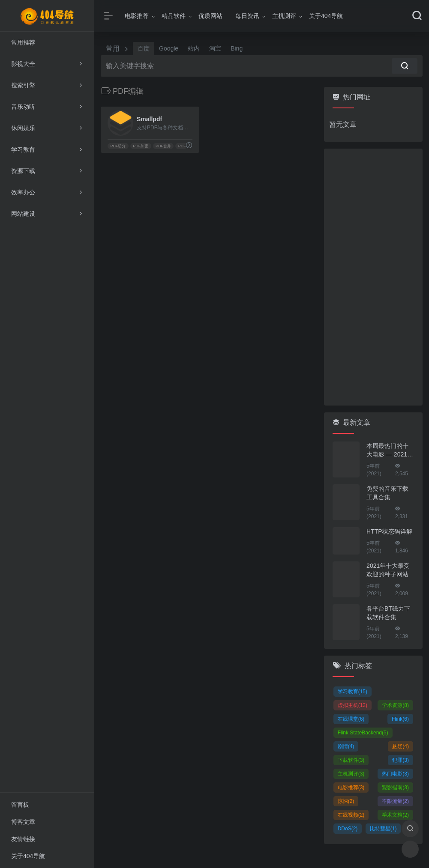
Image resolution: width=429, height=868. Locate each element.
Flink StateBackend (363, 733)
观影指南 (395, 787)
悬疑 (400, 746)
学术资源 (395, 705)
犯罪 (400, 760)
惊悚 (346, 801)
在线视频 (351, 815)
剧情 (346, 746)
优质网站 (210, 16)
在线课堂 (351, 719)
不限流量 (395, 801)
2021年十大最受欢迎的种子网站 (388, 570)
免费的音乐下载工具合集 (387, 493)
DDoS (348, 829)
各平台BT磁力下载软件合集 (388, 613)
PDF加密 (141, 146)
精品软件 (174, 16)
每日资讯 (247, 16)
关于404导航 (326, 16)
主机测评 (284, 16)
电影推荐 (137, 16)
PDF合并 (163, 146)
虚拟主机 (352, 705)
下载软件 (351, 760)
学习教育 (352, 692)
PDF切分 (118, 146)
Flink (400, 719)
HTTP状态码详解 (389, 531)
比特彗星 (383, 829)
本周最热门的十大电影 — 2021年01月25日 (390, 450)
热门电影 (395, 774)
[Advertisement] (373, 277)
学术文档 (395, 815)
